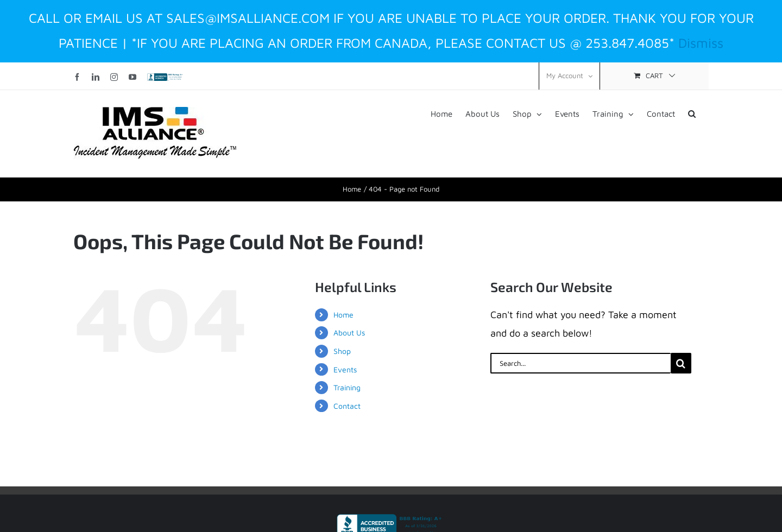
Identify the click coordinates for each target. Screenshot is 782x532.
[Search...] (581, 363)
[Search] (681, 363)
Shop (342, 351)
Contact (347, 406)
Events (345, 369)
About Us (349, 332)
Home (343, 315)
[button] (692, 113)
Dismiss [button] (701, 43)
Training (347, 387)
